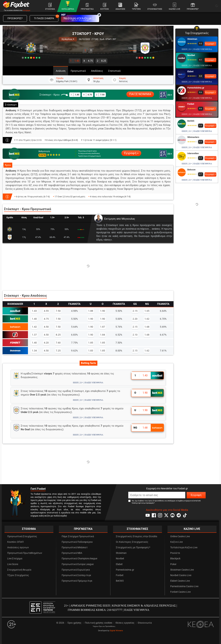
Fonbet (191, 104)
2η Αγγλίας (68, 39)
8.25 (101, 61)
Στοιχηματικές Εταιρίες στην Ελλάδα (136, 536)
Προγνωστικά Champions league (79, 559)
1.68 (147, 327)
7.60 (58, 343)
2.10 (135, 335)
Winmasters (193, 137)
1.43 (75, 61)
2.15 (135, 311)
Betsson (191, 170)
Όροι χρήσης (75, 623)
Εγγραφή (196, 495)
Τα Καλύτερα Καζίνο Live (184, 547)
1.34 (34, 351)
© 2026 (60, 623)
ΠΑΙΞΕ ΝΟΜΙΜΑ (140, 94)
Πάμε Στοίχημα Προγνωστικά (78, 536)
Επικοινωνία (145, 623)
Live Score (13, 564)
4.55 (46, 311)
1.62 (147, 319)
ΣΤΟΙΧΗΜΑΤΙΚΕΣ (137, 529)
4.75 (88, 61)
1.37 (34, 335)
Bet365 (191, 121)
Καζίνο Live (176, 542)
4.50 (46, 327)
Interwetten (193, 153)
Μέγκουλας (128, 219)
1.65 (147, 311)
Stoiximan (192, 39)
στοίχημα (27, 10)
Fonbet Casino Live (180, 592)
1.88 (91, 311)
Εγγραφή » (131, 153)
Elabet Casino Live (180, 581)
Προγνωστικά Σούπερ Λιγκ (76, 575)
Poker (173, 564)
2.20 (135, 319)
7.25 (58, 351)
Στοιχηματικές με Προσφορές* (133, 547)
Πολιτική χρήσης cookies (99, 623)
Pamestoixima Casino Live (184, 586)
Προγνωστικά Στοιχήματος (22, 536)
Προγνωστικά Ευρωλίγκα (76, 570)
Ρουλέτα (175, 553)
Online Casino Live (180, 536)
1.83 (91, 351)
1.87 (103, 327)
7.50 (58, 311)
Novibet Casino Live (181, 575)
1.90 (103, 311)
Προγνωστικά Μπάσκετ (75, 547)
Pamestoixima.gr (196, 88)
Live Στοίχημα (15, 559)
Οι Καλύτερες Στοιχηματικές (132, 542)
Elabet (190, 71)
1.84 (103, 335)
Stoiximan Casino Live (182, 570)
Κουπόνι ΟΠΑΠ (15, 542)
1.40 (34, 319)
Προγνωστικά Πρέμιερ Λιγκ (77, 581)
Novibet (191, 55)
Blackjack (175, 559)
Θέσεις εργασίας (125, 623)
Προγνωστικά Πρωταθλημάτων (25, 553)
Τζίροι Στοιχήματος (18, 575)
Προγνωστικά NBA (72, 553)
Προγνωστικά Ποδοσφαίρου (77, 542)
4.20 (46, 343)
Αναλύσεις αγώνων (18, 547)
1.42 (34, 327)
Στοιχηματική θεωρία (19, 570)
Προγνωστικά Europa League (78, 564)
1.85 (91, 343)
